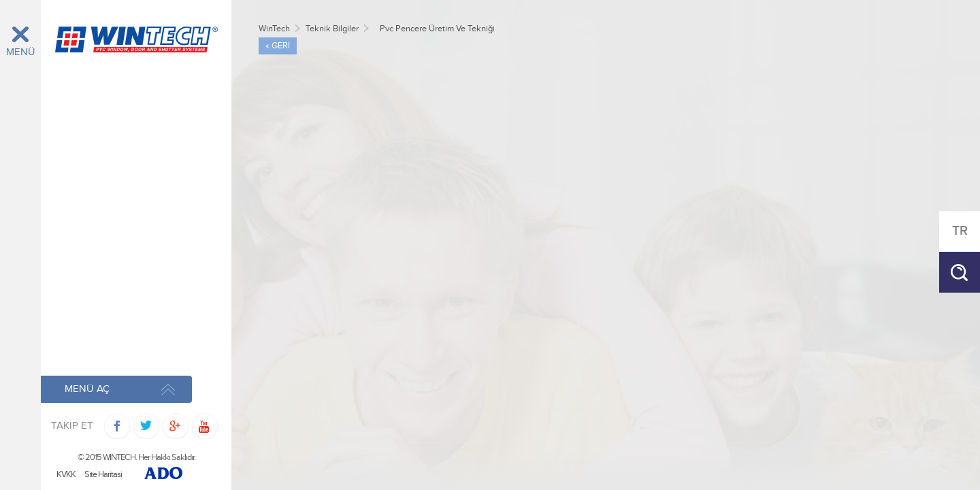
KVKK (66, 475)
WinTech (274, 29)
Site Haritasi (103, 475)
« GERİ (278, 46)
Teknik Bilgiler (332, 29)
